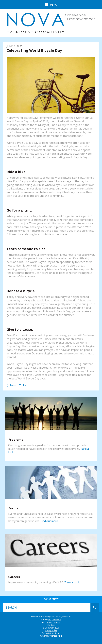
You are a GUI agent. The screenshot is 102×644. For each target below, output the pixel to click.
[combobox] (47, 607)
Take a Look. (72, 582)
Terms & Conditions (51, 633)
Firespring (56, 636)
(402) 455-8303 (54, 619)
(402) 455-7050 (53, 622)
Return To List (18, 385)
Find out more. (50, 521)
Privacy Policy (51, 630)
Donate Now (51, 599)
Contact (51, 625)
